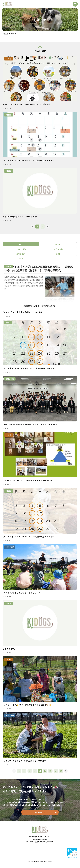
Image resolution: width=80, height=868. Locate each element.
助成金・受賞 (21, 254)
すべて (21, 244)
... (24, 771)
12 (30, 771)
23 (61, 771)
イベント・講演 (21, 249)
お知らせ (58, 244)
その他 (21, 259)
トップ (6, 34)
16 (50, 771)
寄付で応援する (40, 812)
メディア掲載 (58, 249)
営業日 (58, 254)
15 (45, 771)
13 (35, 771)
